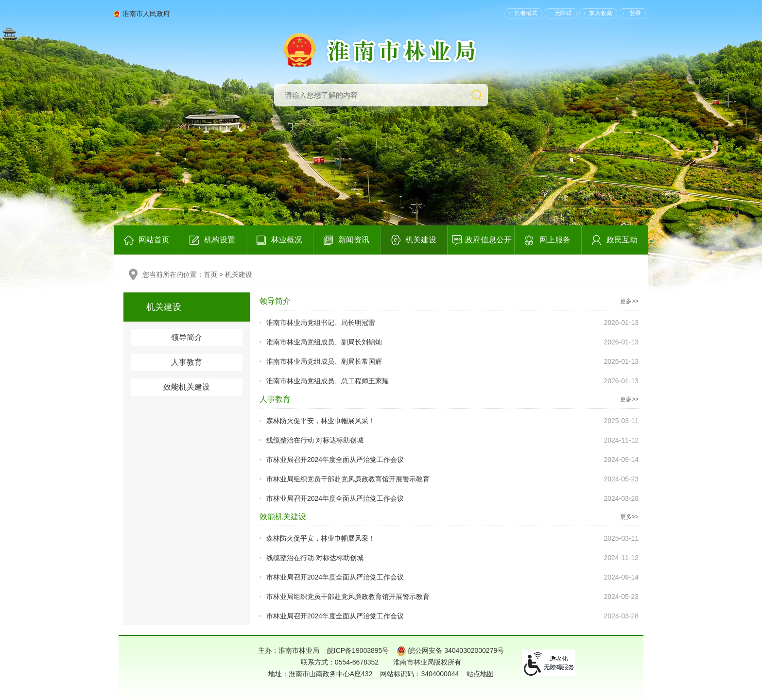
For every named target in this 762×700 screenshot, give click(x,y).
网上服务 (555, 240)
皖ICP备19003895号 (358, 650)
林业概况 (287, 240)
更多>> (629, 301)
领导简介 (187, 337)
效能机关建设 (187, 387)
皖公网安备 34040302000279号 (450, 650)
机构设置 (220, 240)
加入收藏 (601, 13)
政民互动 (622, 240)
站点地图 (480, 674)
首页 (210, 274)
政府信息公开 (488, 240)
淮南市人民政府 (146, 14)
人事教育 (187, 362)
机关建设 (421, 240)
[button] (521, 13)
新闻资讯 (354, 240)
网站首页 (154, 240)
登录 (635, 13)
